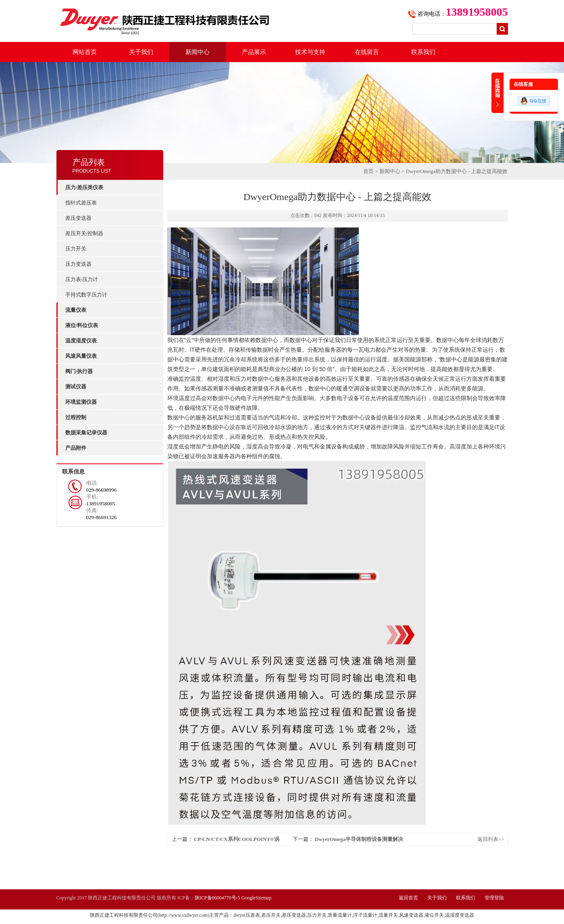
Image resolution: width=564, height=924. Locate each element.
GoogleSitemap (257, 898)
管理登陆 (494, 898)
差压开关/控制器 (84, 233)
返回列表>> (491, 839)
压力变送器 (78, 264)
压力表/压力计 (82, 279)
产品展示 (254, 52)
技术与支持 (310, 52)
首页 (368, 171)
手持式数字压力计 (86, 295)
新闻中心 (198, 52)
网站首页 (85, 52)
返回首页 (408, 898)
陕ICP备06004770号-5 (217, 898)
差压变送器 (78, 218)
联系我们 (423, 52)
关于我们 (141, 52)
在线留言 (367, 52)
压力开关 (76, 249)
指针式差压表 (81, 203)
